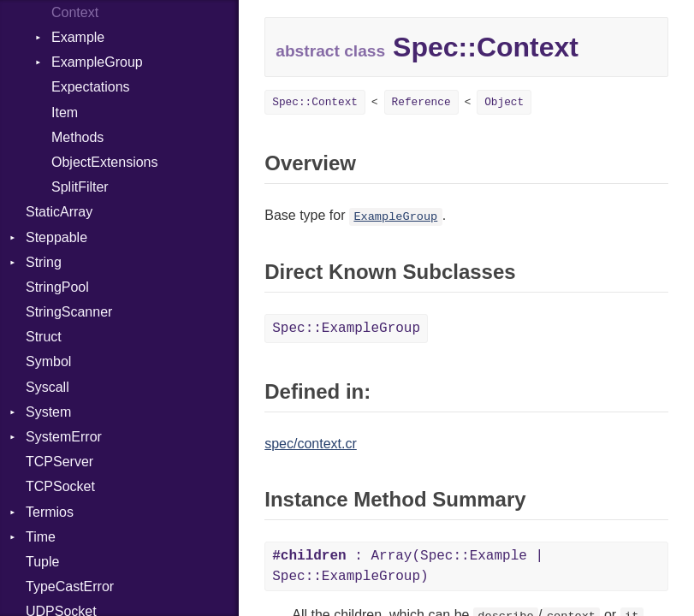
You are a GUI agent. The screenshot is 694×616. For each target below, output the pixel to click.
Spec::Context (315, 102)
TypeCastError (70, 586)
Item (65, 113)
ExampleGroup (97, 62)
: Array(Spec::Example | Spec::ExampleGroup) (408, 566)
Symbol (48, 361)
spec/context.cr (311, 444)
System (48, 412)
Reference (421, 102)
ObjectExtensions (105, 162)
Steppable (56, 237)
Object (504, 102)
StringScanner (69, 312)
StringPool (57, 287)
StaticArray (59, 212)
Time (41, 537)
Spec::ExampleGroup (346, 329)
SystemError (64, 437)
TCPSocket (60, 486)
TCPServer (59, 462)
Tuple (42, 562)
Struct (44, 337)
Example (78, 37)
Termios (50, 512)
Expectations (91, 87)
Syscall (47, 387)
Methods (77, 137)
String (44, 262)
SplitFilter (80, 187)
